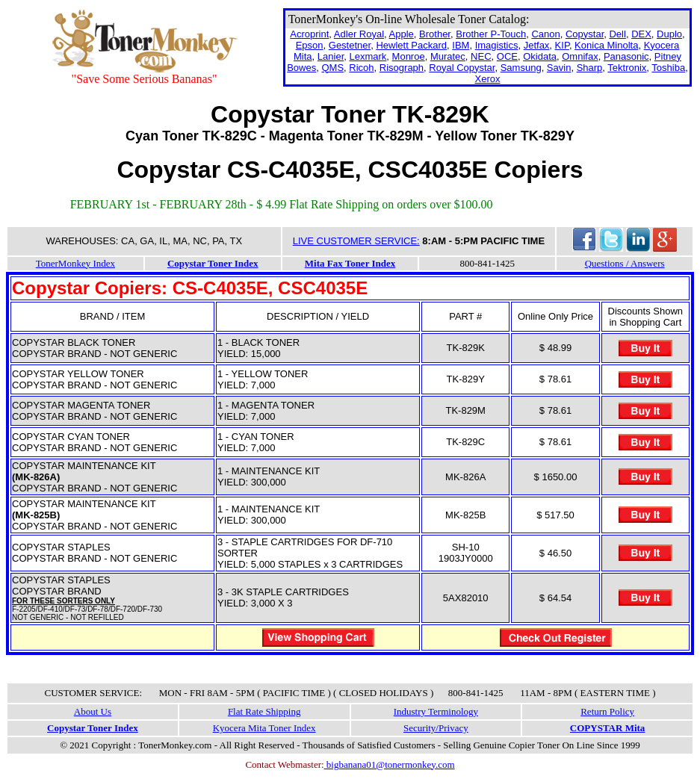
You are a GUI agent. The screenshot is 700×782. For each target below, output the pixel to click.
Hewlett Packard (411, 45)
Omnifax (580, 56)
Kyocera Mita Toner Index (264, 728)
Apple (402, 34)
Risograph (402, 68)
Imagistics (497, 45)
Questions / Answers (625, 263)
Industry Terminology (436, 711)
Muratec (448, 56)
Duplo (669, 34)
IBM (461, 45)
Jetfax (537, 45)
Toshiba (668, 68)
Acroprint (309, 34)
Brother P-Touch (491, 34)
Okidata (540, 56)
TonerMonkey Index (75, 263)
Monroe (409, 56)
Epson (310, 45)
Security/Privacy (436, 728)
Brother (435, 34)
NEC (481, 56)
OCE (507, 56)
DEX (641, 34)
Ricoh (361, 68)
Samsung (521, 68)
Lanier (331, 56)
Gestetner (350, 45)
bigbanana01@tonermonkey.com (390, 764)
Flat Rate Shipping (264, 711)
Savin (559, 68)
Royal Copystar (462, 68)
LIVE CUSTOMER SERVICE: (356, 241)
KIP (562, 45)
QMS (332, 68)
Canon (545, 34)
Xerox (488, 79)
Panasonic (626, 56)
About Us (93, 711)
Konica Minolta (606, 45)
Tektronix (627, 68)
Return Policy (607, 711)
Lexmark (368, 56)
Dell (617, 34)
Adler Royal (359, 34)
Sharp (590, 68)
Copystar (585, 34)
